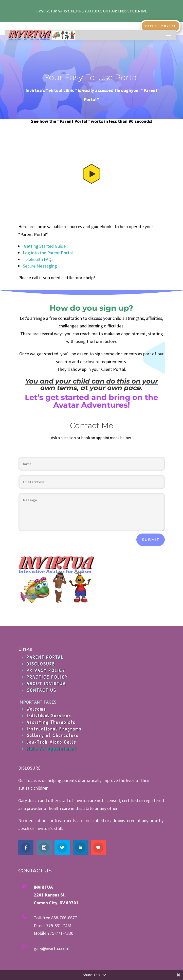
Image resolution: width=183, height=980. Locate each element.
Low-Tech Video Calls (51, 742)
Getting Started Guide (44, 246)
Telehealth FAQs (38, 259)
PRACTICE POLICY (47, 677)
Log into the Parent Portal (48, 253)
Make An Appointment (52, 749)
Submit (151, 540)
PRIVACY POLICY (46, 670)
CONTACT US (41, 690)
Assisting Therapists (51, 722)
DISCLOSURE (41, 664)
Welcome (36, 709)
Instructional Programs (54, 729)
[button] (92, 174)
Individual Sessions (49, 716)
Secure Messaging (40, 266)
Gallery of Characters (53, 735)
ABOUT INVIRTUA (46, 684)
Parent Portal (161, 26)
